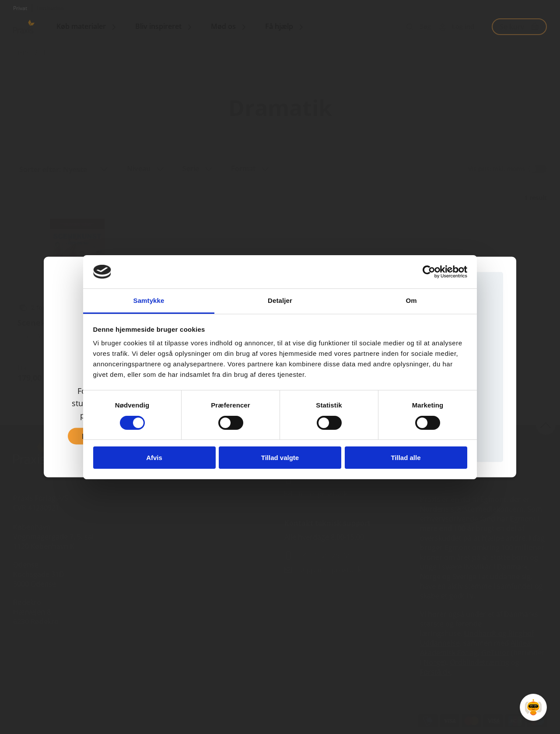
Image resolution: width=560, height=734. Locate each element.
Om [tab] (411, 300)
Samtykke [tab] (149, 300)
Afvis (154, 458)
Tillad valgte (280, 458)
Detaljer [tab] (280, 300)
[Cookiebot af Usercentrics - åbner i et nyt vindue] (429, 272)
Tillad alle (406, 458)
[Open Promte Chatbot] (533, 707)
